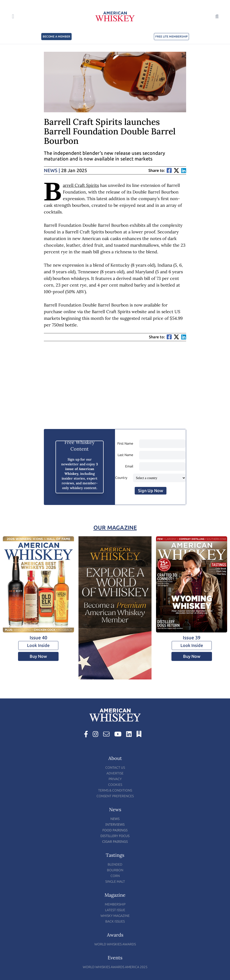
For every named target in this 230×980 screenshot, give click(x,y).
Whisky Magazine (115, 916)
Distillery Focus (115, 836)
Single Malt (115, 882)
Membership (115, 904)
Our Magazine (115, 528)
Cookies (115, 785)
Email (129, 466)
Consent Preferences (115, 796)
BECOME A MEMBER (56, 37)
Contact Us (115, 768)
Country (121, 478)
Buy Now (38, 656)
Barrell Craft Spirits (81, 185)
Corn (115, 876)
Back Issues (115, 921)
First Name (125, 444)
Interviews (115, 824)
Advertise (115, 773)
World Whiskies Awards (115, 944)
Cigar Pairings (115, 841)
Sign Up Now (151, 491)
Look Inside (38, 645)
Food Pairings (115, 830)
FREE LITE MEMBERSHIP (171, 37)
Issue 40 (38, 638)
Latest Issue (115, 910)
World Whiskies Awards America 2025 (115, 967)
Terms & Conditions (115, 790)
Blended (115, 865)
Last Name (125, 455)
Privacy (115, 779)
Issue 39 (192, 638)
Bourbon (115, 870)
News (52, 170)
